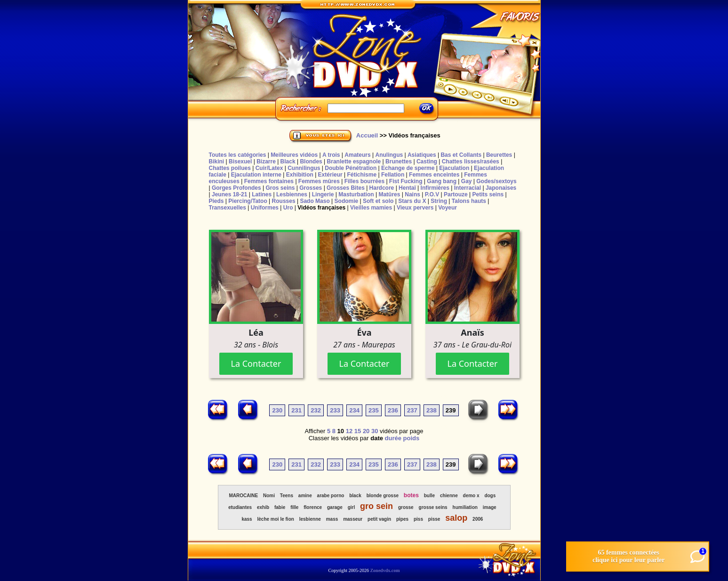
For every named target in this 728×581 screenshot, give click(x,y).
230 (277, 410)
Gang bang (442, 181)
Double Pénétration (351, 168)
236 (393, 410)
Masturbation (356, 194)
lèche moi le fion (276, 519)
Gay (467, 181)
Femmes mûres (319, 181)
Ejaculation (454, 168)
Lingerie (323, 194)
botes (411, 495)
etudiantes (240, 507)
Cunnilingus (304, 168)
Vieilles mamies (371, 208)
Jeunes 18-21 (229, 194)
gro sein (376, 506)
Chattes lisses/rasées (471, 161)
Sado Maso (315, 201)
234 (354, 410)
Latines (262, 194)
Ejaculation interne (256, 175)
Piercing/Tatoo (248, 201)
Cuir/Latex (269, 168)
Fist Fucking (406, 181)
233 (335, 410)
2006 (478, 519)
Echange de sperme (408, 168)
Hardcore (382, 188)
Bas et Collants (461, 155)
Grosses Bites (346, 188)
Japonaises (501, 188)
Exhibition (300, 175)
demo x (471, 496)
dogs (490, 496)
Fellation (393, 175)
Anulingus (389, 155)
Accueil (367, 135)
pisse (434, 519)
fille (294, 507)
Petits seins (488, 194)
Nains (412, 194)
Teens (287, 496)
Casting (427, 161)
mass (332, 519)
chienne (449, 496)
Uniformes (265, 208)
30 (375, 431)
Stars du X (412, 201)
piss (418, 519)
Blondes (311, 161)
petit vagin (379, 519)
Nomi (269, 496)
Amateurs (357, 155)
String (439, 201)
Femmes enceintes (434, 175)
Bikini (217, 161)
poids (412, 438)
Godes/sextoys (496, 181)
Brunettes (399, 161)
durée (393, 438)
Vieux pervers (415, 208)
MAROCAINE (243, 496)
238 (432, 410)
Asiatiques (422, 155)
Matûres (389, 194)
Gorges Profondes (236, 188)
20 (366, 431)
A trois (331, 155)
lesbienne (310, 519)
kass (247, 519)
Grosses (311, 188)
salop (456, 518)
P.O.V (432, 194)
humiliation (465, 507)
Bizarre (266, 161)
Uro (288, 208)
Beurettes (499, 155)
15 (358, 431)
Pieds (216, 201)
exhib (263, 507)
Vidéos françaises (321, 208)
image (490, 507)
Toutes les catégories (238, 155)
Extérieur (330, 175)
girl (352, 507)
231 (296, 410)
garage (335, 507)
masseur (353, 519)
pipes (402, 519)
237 (412, 410)
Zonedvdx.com (385, 570)
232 (316, 410)
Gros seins (280, 188)
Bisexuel (240, 161)
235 (374, 410)
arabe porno (331, 496)
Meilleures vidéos (294, 155)
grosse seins (433, 507)
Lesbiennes (292, 194)
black (355, 496)
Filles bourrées (364, 181)
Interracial (468, 188)
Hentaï (407, 188)
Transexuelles (228, 208)
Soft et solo (378, 201)
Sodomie (347, 201)
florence (313, 507)
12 (349, 431)
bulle (429, 496)
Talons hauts (469, 201)
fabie (280, 507)
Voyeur (448, 208)
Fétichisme (362, 175)
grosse (406, 507)
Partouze (456, 194)
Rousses (284, 201)
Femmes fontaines (269, 181)
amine (305, 496)
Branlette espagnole (354, 161)
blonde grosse (383, 496)
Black (288, 161)
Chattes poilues (230, 168)
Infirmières (435, 188)
